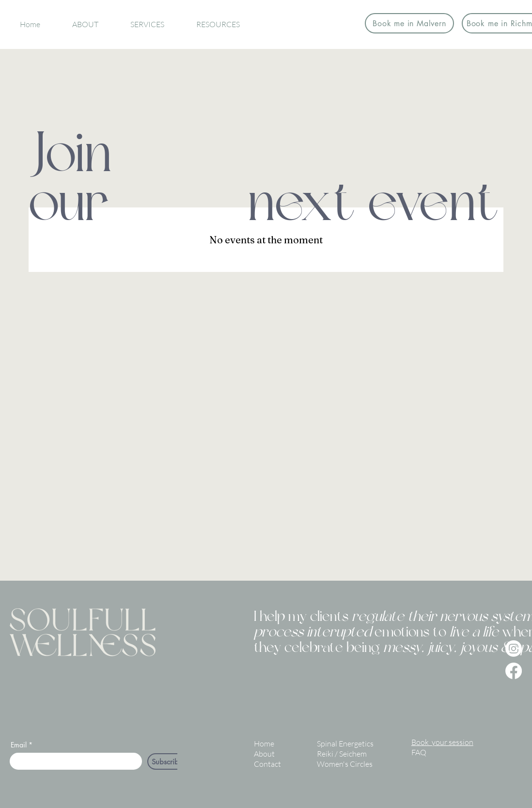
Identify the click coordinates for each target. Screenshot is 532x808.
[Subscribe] (167, 761)
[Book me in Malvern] (409, 23)
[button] (85, 24)
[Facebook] (514, 671)
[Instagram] (514, 649)
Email (19, 745)
